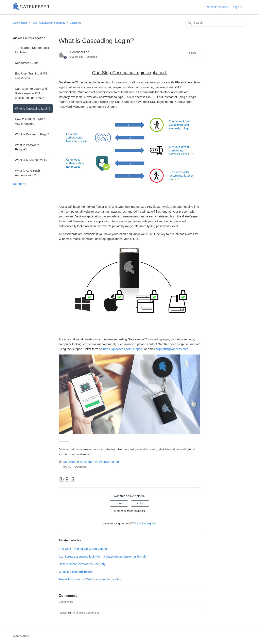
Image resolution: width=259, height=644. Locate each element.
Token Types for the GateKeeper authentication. (91, 579)
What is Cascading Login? (33, 108)
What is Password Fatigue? (27, 147)
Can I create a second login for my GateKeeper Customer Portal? (103, 556)
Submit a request (218, 7)
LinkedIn (73, 480)
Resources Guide (27, 63)
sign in (71, 613)
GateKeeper (20, 23)
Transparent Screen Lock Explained (32, 50)
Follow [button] (193, 53)
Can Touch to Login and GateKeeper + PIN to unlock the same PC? (31, 93)
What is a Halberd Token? (76, 572)
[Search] (216, 23)
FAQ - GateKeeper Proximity (48, 23)
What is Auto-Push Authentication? (27, 173)
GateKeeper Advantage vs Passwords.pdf (91, 462)
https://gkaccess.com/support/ (123, 349)
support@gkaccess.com (172, 349)
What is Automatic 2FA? (31, 160)
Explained (76, 23)
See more (20, 184)
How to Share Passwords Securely (82, 564)
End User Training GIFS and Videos (31, 76)
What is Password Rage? (32, 134)
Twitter (67, 480)
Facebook (61, 480)
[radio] (119, 503)
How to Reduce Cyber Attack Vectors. (30, 121)
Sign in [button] (238, 7)
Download (81, 467)
